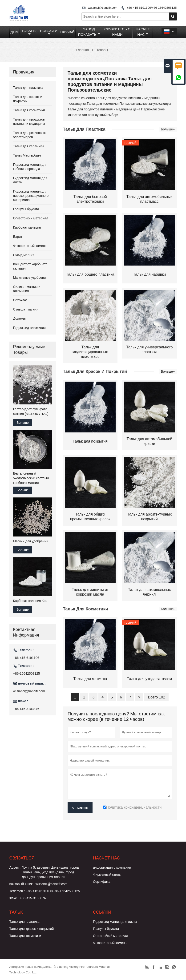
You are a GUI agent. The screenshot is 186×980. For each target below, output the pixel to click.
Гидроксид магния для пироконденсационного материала (31, 196)
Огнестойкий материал (31, 218)
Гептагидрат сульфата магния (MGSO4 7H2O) (31, 411)
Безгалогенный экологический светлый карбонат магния (31, 478)
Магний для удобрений (31, 541)
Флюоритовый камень (30, 246)
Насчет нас (143, 32)
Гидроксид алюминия (29, 328)
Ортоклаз (20, 300)
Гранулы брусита (26, 209)
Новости (49, 32)
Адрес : (15, 867)
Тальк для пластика (28, 88)
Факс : (14, 898)
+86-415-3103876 (26, 709)
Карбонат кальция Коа (30, 601)
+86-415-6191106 (26, 658)
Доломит (20, 319)
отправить (80, 807)
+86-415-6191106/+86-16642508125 (152, 8)
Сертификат (102, 882)
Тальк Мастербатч (27, 155)
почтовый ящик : (22, 884)
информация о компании (112, 867)
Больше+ (168, 129)
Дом (15, 32)
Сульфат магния (26, 309)
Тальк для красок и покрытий (32, 929)
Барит (18, 237)
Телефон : (17, 891)
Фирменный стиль (107, 875)
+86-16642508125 (27, 673)
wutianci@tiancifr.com (103, 8)
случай (67, 32)
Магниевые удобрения (30, 278)
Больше (23, 423)
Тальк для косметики (29, 110)
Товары (29, 32)
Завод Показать (89, 32)
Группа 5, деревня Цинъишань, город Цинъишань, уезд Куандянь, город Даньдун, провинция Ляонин (50, 872)
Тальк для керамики (28, 146)
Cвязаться (22, 858)
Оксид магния (24, 255)
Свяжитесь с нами (117, 32)
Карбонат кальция (27, 227)
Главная (83, 50)
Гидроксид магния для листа (115, 922)
